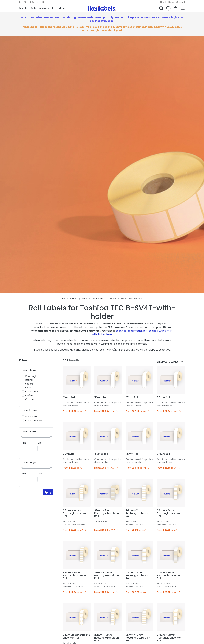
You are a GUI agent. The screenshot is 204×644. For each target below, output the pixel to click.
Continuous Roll (34, 420)
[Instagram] (42, 2)
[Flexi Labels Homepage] (102, 8)
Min (24, 443)
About (163, 2)
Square (29, 384)
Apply (48, 492)
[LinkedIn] (29, 2)
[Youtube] (34, 2)
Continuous (32, 392)
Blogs (171, 2)
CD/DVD (30, 395)
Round (29, 380)
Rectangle (31, 376)
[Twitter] (25, 2)
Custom (30, 399)
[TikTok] (38, 2)
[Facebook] (21, 2)
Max (40, 443)
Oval (28, 388)
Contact (181, 2)
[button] (161, 8)
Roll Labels (31, 417)
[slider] (22, 437)
